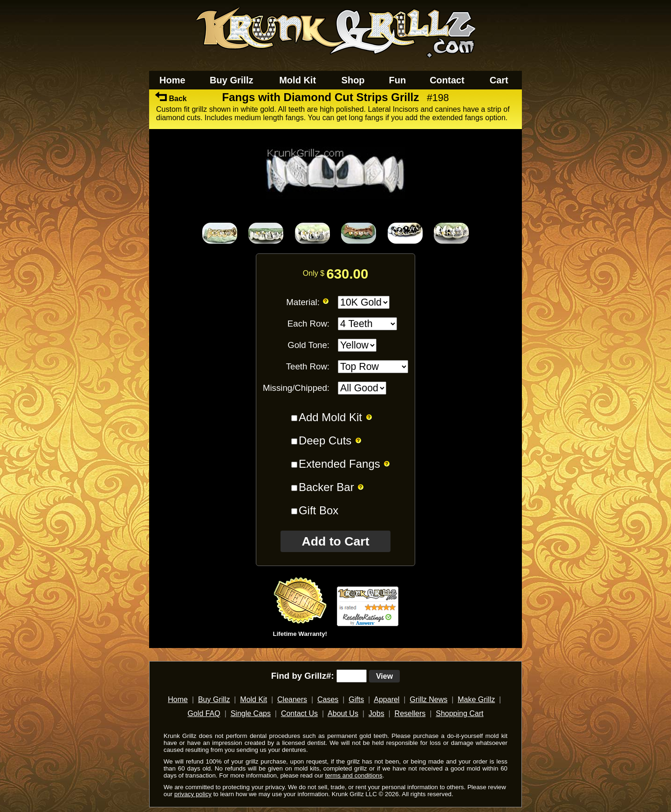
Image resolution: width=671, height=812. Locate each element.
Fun (398, 80)
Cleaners (292, 699)
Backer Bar (326, 487)
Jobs (377, 713)
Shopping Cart (459, 713)
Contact (447, 80)
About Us (343, 713)
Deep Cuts (325, 440)
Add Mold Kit (330, 417)
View (384, 676)
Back (171, 99)
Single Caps (251, 713)
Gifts (356, 699)
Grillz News (428, 699)
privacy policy (193, 794)
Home (172, 80)
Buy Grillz (231, 80)
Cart (499, 80)
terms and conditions (354, 775)
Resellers (410, 713)
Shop (353, 80)
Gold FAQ (204, 713)
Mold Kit (298, 80)
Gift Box (318, 510)
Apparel (387, 699)
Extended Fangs (339, 464)
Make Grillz (476, 699)
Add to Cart (335, 541)
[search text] (352, 676)
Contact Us (299, 713)
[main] (335, 373)
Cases (328, 699)
